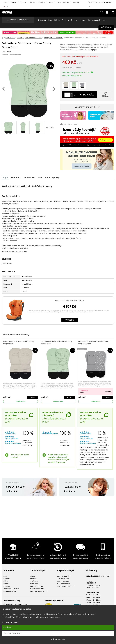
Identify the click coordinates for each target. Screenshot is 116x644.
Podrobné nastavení (12, 633)
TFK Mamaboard (63, 582)
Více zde (70, 319)
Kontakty (76, 2)
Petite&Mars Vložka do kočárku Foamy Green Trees (56, 341)
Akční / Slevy (106, 27)
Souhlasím (8, 627)
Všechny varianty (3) (87, 106)
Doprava (23, 2)
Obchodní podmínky (11, 587)
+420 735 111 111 (91, 582)
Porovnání (34, 582)
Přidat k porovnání (70, 123)
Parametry (17, 176)
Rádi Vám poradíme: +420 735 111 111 (101, 5)
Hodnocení (30, 176)
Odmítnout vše (58, 639)
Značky (13, 2)
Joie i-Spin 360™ (63, 577)
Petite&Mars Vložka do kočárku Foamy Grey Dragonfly (94, 341)
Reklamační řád (10, 590)
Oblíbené (34, 580)
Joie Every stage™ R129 (66, 585)
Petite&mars (15, 55)
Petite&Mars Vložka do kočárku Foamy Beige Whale (19, 341)
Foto (41, 176)
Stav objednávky (63, 2)
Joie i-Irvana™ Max (64, 575)
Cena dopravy (54, 176)
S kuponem (84, 389)
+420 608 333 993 (92, 586)
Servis (32, 2)
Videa (51, 2)
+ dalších (50, 127)
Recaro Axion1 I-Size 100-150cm (70, 299)
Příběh (57, 20)
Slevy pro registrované (97, 20)
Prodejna (42, 2)
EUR (6, 7)
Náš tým (75, 20)
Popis (6, 176)
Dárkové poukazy (45, 20)
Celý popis (92, 50)
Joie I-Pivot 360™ (63, 580)
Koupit (32, 396)
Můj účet (34, 577)
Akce (5, 2)
